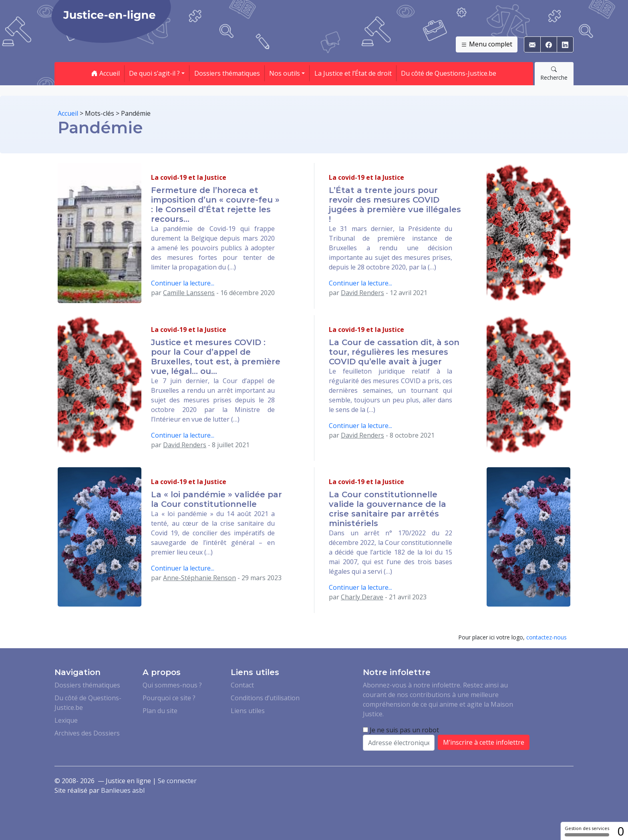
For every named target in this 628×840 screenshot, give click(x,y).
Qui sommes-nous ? (172, 685)
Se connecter (177, 781)
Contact (242, 685)
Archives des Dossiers (87, 733)
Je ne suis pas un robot (401, 730)
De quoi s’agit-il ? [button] (154, 73)
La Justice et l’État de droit (353, 73)
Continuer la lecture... (183, 283)
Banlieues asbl (123, 790)
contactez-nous (546, 637)
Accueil (106, 73)
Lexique (66, 720)
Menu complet (487, 44)
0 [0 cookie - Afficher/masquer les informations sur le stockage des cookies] (621, 831)
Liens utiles (248, 711)
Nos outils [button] (285, 73)
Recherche (554, 73)
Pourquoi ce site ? (169, 698)
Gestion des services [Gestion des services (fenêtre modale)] (587, 831)
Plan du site (160, 711)
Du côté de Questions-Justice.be (449, 73)
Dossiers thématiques (227, 73)
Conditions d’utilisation (265, 698)
